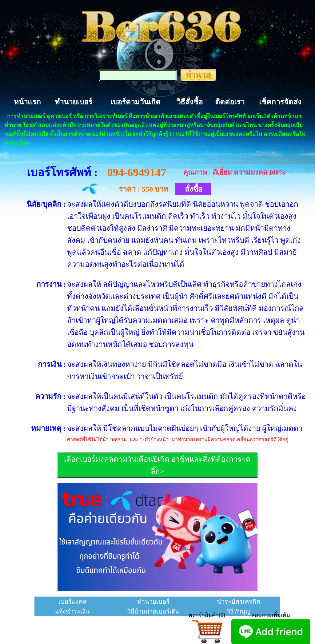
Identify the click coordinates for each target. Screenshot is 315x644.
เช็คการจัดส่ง (280, 102)
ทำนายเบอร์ (74, 102)
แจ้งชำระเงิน (72, 611)
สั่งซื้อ (194, 189)
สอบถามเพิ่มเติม (271, 615)
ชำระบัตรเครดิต (239, 601)
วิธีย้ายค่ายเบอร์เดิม (154, 611)
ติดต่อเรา (230, 102)
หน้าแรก (27, 102)
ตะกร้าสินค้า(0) (207, 615)
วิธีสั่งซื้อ (190, 102)
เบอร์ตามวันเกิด (136, 102)
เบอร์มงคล (72, 601)
